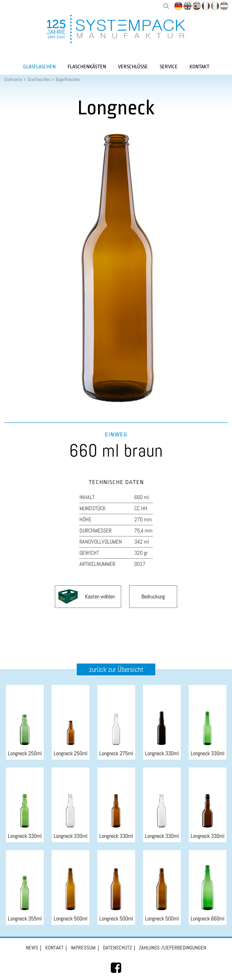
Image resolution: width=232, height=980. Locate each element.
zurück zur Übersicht (116, 669)
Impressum (83, 948)
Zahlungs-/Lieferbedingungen (173, 948)
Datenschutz (117, 948)
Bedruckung (153, 596)
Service (169, 67)
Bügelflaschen (68, 79)
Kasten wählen (100, 596)
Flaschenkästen (87, 67)
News (32, 948)
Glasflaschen (39, 67)
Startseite (13, 79)
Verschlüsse (133, 67)
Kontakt (199, 67)
